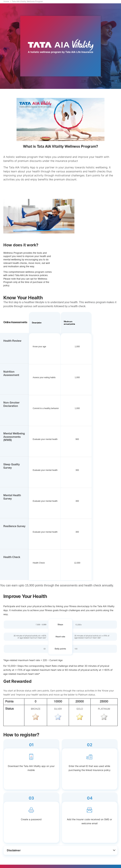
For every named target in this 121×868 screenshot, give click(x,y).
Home (7, 1)
